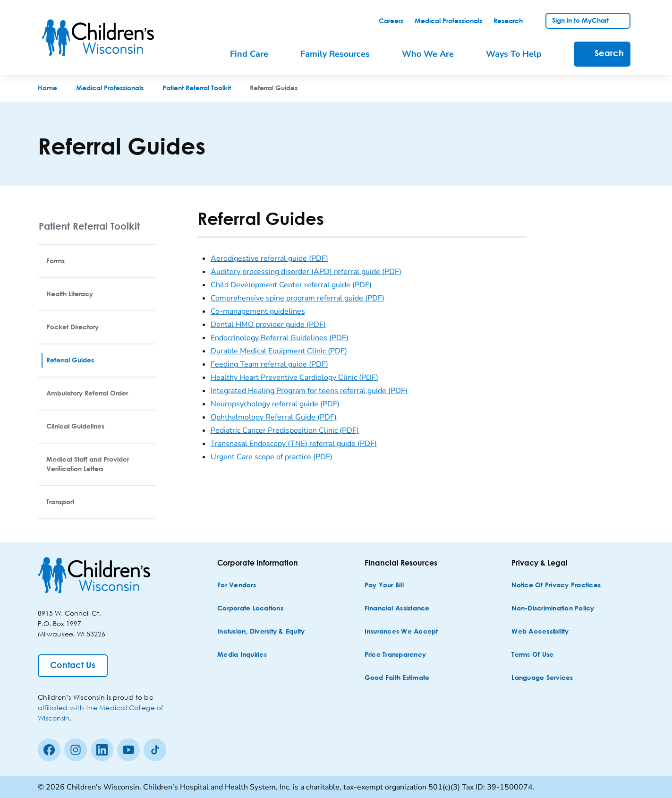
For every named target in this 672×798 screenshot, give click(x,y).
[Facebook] (49, 750)
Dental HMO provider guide (268, 325)
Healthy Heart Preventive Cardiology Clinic (294, 378)
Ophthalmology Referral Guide (274, 417)
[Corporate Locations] (250, 609)
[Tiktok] (155, 750)
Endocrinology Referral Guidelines (280, 338)
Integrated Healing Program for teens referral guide (309, 391)
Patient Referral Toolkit (89, 226)
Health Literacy (70, 294)
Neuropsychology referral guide (275, 404)
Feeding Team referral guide (269, 364)
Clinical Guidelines (75, 427)
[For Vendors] (237, 586)
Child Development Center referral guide (291, 285)
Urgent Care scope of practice (272, 457)
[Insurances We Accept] (401, 632)
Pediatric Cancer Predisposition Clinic (285, 430)
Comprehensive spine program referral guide (298, 298)
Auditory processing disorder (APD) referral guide (306, 272)
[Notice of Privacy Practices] (556, 586)
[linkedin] (102, 750)
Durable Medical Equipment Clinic (279, 351)
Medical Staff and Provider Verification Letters (88, 464)
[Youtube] (128, 750)
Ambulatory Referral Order (87, 394)
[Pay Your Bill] (384, 586)
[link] (391, 21)
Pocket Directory (72, 327)
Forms (55, 261)
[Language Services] (542, 678)
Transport (60, 502)
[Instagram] (76, 750)
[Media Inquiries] (242, 655)
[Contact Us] (73, 666)
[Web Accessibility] (540, 632)
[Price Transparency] (396, 655)
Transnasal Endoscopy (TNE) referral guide (294, 444)
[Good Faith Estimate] (397, 678)
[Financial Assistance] (397, 609)
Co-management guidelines (258, 311)
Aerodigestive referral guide (269, 258)
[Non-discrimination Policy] (553, 609)
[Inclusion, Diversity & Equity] (261, 632)
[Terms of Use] (532, 655)
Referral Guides (70, 360)
